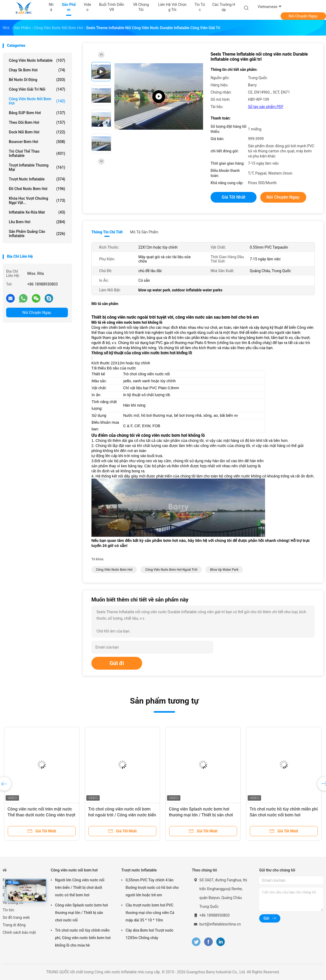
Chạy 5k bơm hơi (37, 70)
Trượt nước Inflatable (37, 179)
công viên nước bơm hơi (114, 570)
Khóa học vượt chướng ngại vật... (37, 200)
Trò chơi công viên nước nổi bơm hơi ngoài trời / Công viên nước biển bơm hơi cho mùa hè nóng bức (122, 815)
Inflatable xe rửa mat (37, 212)
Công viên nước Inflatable (37, 60)
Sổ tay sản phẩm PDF (266, 107)
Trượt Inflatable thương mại (37, 167)
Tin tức (9, 910)
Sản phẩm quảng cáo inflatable (37, 234)
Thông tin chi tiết (107, 232)
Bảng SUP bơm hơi (37, 113)
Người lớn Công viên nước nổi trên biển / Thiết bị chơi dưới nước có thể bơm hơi (80, 888)
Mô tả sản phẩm (144, 232)
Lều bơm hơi (37, 222)
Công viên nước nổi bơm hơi (37, 101)
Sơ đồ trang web (16, 917)
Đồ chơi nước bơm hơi (37, 189)
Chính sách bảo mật (19, 932)
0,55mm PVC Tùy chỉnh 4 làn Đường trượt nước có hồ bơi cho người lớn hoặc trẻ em (152, 888)
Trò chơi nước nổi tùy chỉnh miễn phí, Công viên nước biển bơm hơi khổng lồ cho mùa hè (83, 938)
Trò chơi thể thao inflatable (37, 153)
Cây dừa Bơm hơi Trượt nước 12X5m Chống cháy (150, 934)
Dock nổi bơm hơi (37, 132)
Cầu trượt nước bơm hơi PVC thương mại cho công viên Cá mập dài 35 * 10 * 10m (150, 913)
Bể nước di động (37, 80)
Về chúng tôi (13, 902)
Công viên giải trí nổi (37, 89)
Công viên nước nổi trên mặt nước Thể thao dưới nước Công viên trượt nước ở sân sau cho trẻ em (41, 815)
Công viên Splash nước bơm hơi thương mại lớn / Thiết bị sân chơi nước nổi (201, 815)
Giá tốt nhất (234, 197)
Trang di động (14, 925)
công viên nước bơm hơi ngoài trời (171, 570)
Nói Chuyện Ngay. (303, 16)
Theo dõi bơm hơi (37, 122)
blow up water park (224, 570)
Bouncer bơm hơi (37, 142)
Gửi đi (117, 663)
